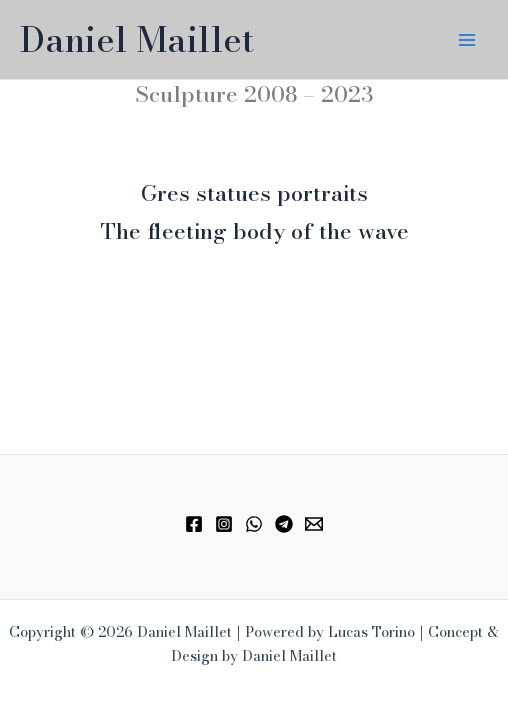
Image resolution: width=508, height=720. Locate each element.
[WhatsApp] (254, 524)
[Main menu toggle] (467, 40)
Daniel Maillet (137, 39)
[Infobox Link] (254, 198)
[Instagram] (224, 524)
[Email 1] (314, 524)
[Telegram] (284, 524)
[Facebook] (194, 524)
